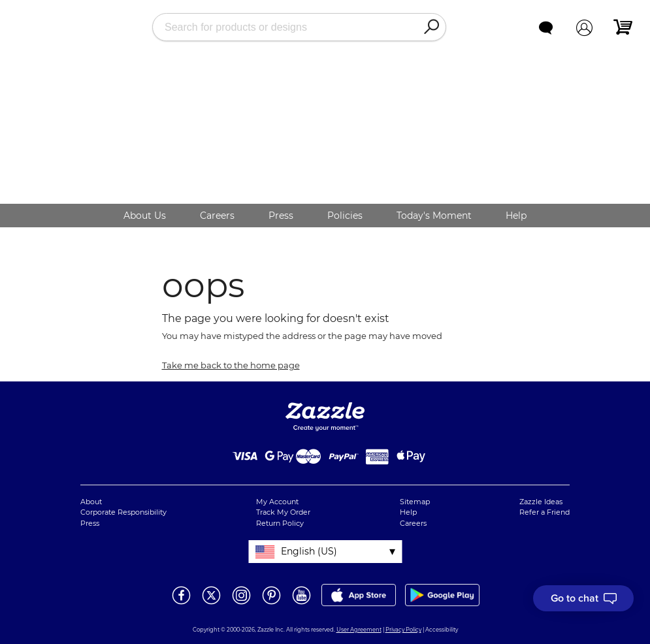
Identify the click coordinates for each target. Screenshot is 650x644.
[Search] (431, 27)
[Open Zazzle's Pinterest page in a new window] (271, 604)
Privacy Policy (403, 630)
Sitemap (415, 502)
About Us (145, 216)
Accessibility (442, 630)
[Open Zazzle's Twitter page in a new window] (211, 604)
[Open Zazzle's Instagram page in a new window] (241, 604)
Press (281, 216)
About (91, 502)
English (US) (309, 551)
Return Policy (280, 523)
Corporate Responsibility (123, 512)
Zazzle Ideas (541, 502)
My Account (277, 502)
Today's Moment (434, 216)
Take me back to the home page (231, 365)
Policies (345, 216)
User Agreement (359, 630)
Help (516, 216)
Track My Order (283, 512)
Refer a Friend (544, 512)
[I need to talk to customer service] (583, 598)
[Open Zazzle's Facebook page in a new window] (181, 604)
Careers (217, 216)
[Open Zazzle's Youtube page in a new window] (301, 604)
